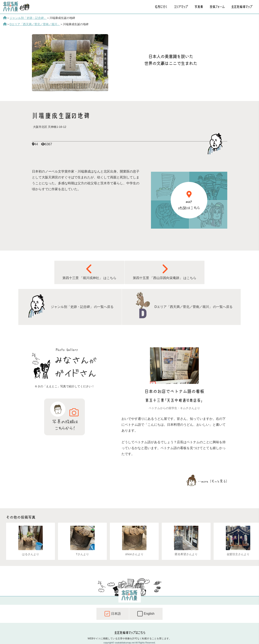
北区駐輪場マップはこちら (130, 633)
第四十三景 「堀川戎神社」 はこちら (89, 272)
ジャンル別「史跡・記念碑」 (28, 18)
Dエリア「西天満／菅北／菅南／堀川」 (35, 24)
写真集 (199, 7)
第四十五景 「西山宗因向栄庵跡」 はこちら (165, 272)
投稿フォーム (217, 7)
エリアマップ (181, 7)
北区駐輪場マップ (242, 7)
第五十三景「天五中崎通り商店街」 (174, 400)
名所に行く (161, 7)
